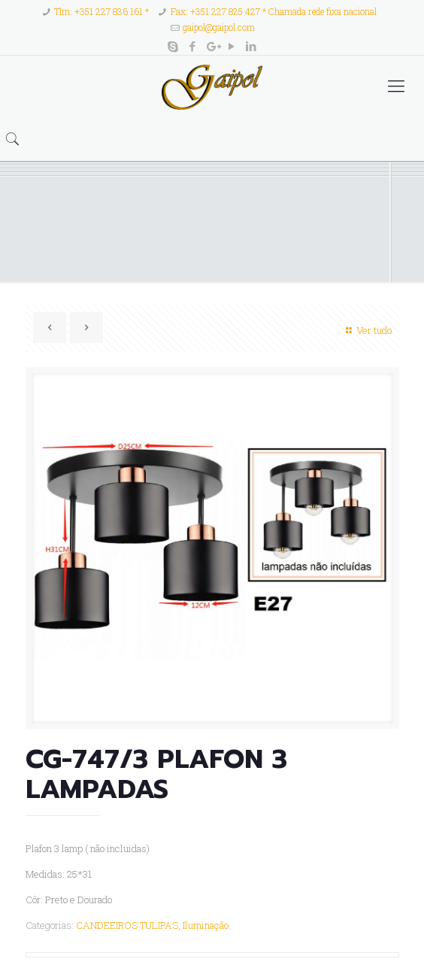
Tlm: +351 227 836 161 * (101, 11)
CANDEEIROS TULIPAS (127, 925)
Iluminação (206, 925)
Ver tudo (366, 330)
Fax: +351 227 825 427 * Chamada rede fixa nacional (274, 11)
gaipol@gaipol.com (219, 27)
